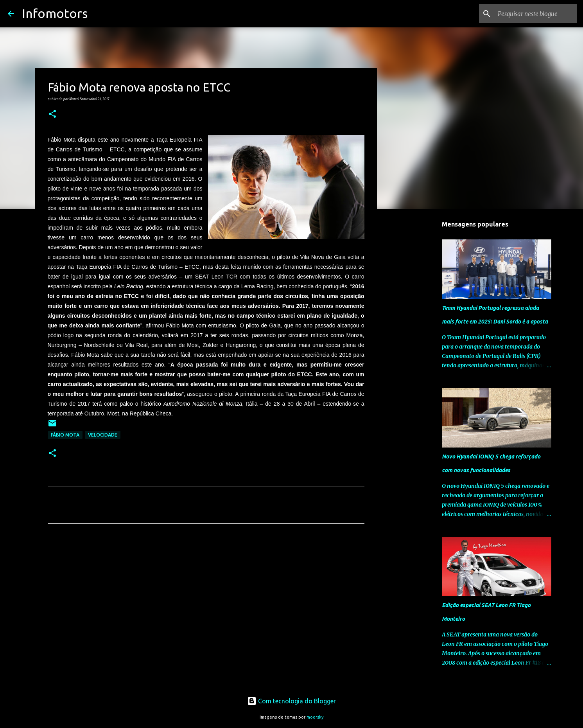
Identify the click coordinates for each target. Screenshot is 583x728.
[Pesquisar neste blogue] (536, 14)
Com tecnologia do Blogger (291, 701)
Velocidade (103, 435)
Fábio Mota (65, 435)
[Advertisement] (206, 603)
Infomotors (55, 13)
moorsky (315, 717)
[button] (52, 114)
